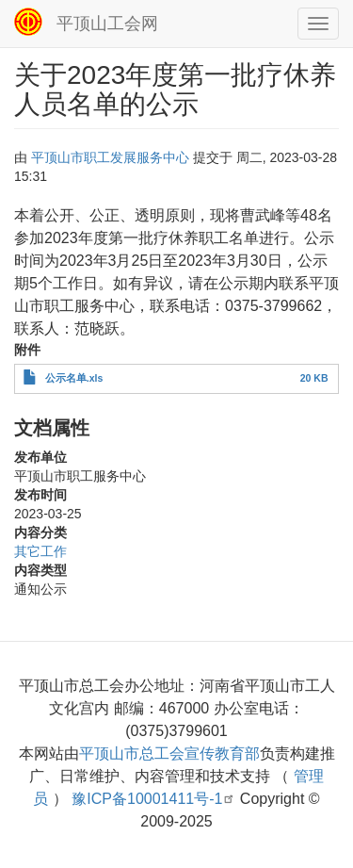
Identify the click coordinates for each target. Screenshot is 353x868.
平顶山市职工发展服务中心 (110, 157)
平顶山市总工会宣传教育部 (169, 753)
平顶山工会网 (107, 24)
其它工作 (40, 551)
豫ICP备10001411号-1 (153, 799)
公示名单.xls (74, 378)
